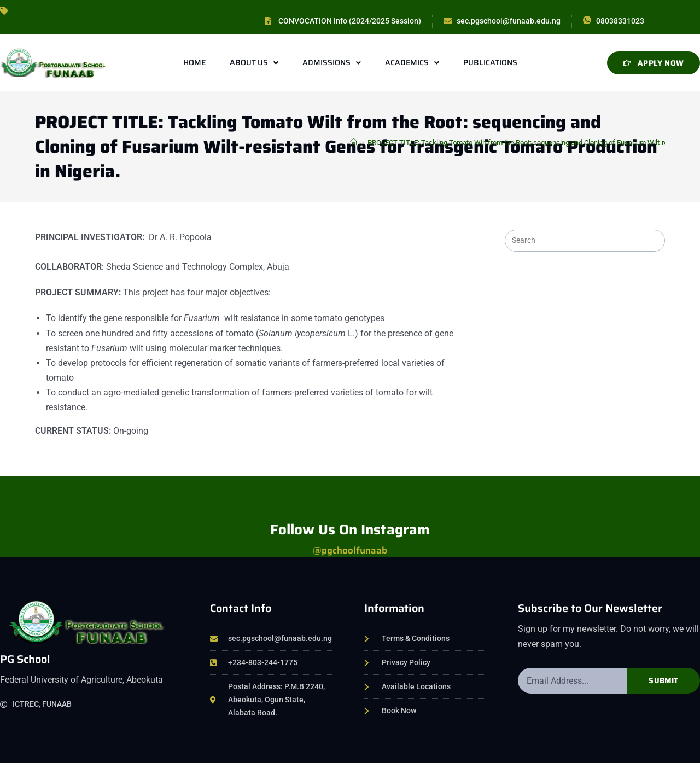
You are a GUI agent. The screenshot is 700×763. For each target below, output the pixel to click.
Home (194, 62)
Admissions (332, 63)
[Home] (354, 142)
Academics (412, 63)
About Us (254, 63)
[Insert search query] (585, 241)
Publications (490, 62)
